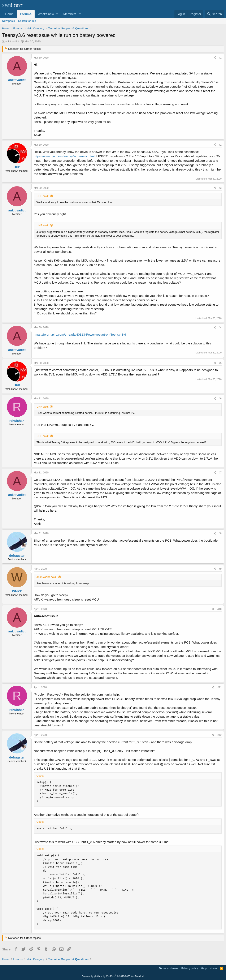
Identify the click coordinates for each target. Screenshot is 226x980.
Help (204, 968)
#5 (220, 363)
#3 (220, 188)
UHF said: (43, 196)
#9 (220, 569)
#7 (220, 473)
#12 (220, 735)
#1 (220, 58)
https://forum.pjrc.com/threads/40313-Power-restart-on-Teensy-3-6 (80, 334)
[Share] (215, 58)
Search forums (27, 21)
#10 (220, 609)
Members (70, 14)
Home (9, 14)
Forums (26, 14)
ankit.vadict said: (47, 577)
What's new (46, 14)
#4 (220, 327)
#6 (220, 399)
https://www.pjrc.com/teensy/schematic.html (64, 156)
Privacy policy (190, 968)
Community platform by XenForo (113, 976)
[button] (57, 14)
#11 (220, 687)
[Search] (214, 14)
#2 (220, 145)
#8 (220, 533)
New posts (8, 21)
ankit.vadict (12, 41)
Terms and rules (169, 968)
